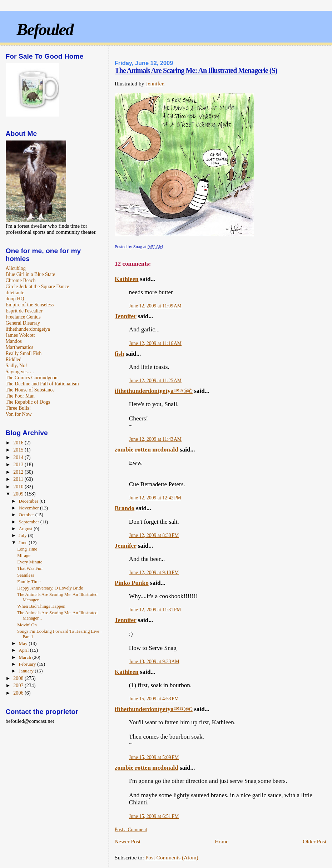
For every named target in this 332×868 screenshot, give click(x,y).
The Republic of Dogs (28, 402)
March (25, 657)
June (24, 542)
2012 (19, 472)
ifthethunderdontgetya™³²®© (154, 391)
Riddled (14, 359)
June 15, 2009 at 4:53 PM (154, 699)
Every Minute (30, 562)
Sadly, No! (16, 365)
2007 (19, 685)
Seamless (26, 575)
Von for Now (19, 414)
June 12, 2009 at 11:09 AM (155, 306)
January (27, 671)
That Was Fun (30, 568)
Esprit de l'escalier (24, 311)
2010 (19, 487)
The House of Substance (30, 390)
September (29, 522)
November (29, 508)
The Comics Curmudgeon (32, 378)
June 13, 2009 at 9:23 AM (154, 662)
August (26, 529)
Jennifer (154, 83)
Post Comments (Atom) (172, 857)
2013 (19, 464)
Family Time (29, 582)
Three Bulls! (18, 408)
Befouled (45, 29)
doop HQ (15, 299)
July (23, 535)
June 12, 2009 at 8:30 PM (154, 535)
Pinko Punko (132, 583)
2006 (19, 693)
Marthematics (19, 347)
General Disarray (23, 323)
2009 (19, 494)
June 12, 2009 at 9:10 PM (154, 573)
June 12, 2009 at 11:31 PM (155, 610)
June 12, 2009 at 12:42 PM (155, 498)
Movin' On (27, 625)
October (27, 515)
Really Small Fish (24, 353)
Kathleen (127, 279)
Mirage (24, 556)
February (28, 664)
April (24, 650)
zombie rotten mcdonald (147, 450)
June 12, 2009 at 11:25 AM (155, 381)
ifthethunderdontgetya (28, 329)
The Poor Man (20, 396)
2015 (19, 450)
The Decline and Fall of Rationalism (42, 384)
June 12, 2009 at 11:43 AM (155, 439)
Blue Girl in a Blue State (31, 274)
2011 (19, 479)
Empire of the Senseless (30, 305)
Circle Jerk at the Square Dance (38, 286)
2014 (19, 457)
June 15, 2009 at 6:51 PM (154, 816)
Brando (125, 508)
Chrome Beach (21, 280)
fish (120, 354)
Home (222, 841)
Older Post (314, 841)
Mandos (14, 341)
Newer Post (128, 841)
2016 (19, 443)
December (29, 501)
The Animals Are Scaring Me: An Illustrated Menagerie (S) (196, 70)
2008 (19, 678)
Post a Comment (131, 830)
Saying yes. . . (20, 371)
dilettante (15, 292)
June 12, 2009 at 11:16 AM (155, 343)
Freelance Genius (23, 317)
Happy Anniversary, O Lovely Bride (50, 588)
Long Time (27, 549)
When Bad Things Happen (41, 606)
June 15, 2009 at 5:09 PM (154, 757)
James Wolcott (20, 335)
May (24, 643)
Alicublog (16, 268)
